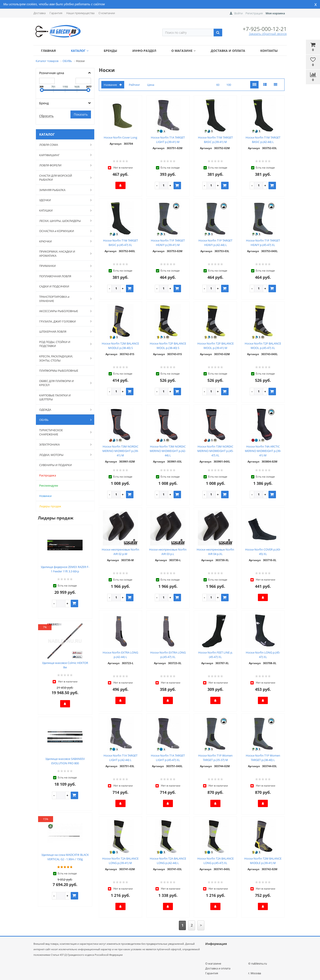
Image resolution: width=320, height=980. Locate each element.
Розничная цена (52, 73)
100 (229, 85)
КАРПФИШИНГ (63, 155)
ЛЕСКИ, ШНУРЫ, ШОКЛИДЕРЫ (63, 221)
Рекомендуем (49, 485)
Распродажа (48, 475)
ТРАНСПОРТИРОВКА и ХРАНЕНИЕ (63, 299)
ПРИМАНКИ (63, 266)
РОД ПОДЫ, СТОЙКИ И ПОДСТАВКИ (63, 344)
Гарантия (56, 13)
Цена (151, 85)
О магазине (183, 51)
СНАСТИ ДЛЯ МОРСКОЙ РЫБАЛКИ (63, 178)
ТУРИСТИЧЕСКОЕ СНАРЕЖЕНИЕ (63, 432)
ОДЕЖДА (63, 410)
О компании (107, 13)
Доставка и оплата (228, 51)
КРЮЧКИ (63, 241)
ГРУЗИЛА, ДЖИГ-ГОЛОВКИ (63, 321)
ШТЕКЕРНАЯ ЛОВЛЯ (63, 332)
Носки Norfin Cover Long (120, 137)
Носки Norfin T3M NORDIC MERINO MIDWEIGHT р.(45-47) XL (215, 451)
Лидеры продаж (50, 506)
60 (218, 85)
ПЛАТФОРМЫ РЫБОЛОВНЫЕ (59, 371)
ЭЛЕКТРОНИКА (63, 444)
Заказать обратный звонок (268, 34)
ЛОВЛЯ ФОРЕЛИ (63, 165)
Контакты (269, 51)
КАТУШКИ (63, 210)
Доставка (40, 13)
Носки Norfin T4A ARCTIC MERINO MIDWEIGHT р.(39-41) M (263, 451)
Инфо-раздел (144, 51)
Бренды (110, 51)
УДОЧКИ (63, 200)
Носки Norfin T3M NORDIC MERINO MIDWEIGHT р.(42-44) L (168, 451)
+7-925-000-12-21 (265, 29)
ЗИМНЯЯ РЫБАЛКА (63, 190)
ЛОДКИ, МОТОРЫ (63, 455)
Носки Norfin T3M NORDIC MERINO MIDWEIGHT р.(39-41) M (120, 451)
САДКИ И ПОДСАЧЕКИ (63, 286)
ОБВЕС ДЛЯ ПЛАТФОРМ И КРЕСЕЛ (63, 383)
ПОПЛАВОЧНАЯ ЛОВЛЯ (63, 276)
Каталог (80, 51)
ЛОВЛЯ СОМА (63, 145)
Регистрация (254, 13)
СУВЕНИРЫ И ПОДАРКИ (55, 465)
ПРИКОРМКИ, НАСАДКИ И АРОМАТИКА (63, 254)
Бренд (44, 103)
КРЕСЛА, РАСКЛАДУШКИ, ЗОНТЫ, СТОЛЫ (63, 358)
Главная (48, 51)
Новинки (45, 496)
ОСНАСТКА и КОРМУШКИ (63, 231)
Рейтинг (134, 85)
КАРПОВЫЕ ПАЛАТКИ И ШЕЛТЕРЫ (55, 397)
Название (113, 85)
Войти (239, 13)
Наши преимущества (80, 13)
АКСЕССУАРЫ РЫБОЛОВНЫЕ (63, 311)
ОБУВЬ (63, 420)
